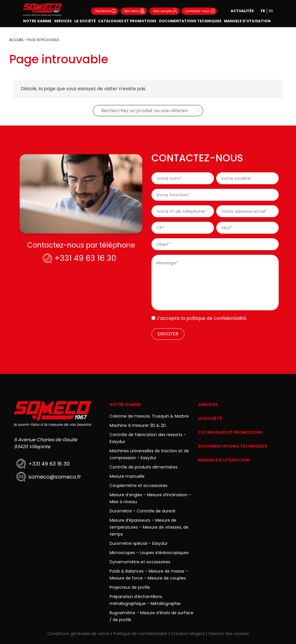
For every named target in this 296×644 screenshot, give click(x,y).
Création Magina (188, 634)
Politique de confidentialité (140, 634)
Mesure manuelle (127, 476)
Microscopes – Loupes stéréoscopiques (149, 553)
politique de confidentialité (216, 318)
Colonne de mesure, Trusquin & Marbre (149, 416)
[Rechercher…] (198, 111)
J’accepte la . (203, 318)
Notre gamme (37, 21)
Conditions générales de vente (78, 634)
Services (63, 21)
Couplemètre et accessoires (138, 486)
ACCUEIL (16, 40)
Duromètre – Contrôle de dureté (143, 511)
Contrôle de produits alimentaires (144, 467)
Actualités (242, 11)
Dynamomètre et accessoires (140, 562)
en (271, 11)
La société (85, 21)
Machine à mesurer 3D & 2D (138, 425)
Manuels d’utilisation (247, 21)
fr (263, 11)
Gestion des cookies (229, 634)
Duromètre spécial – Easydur (139, 543)
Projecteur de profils (130, 587)
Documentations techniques (190, 21)
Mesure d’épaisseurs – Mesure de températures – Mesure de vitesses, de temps (149, 527)
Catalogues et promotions (127, 21)
